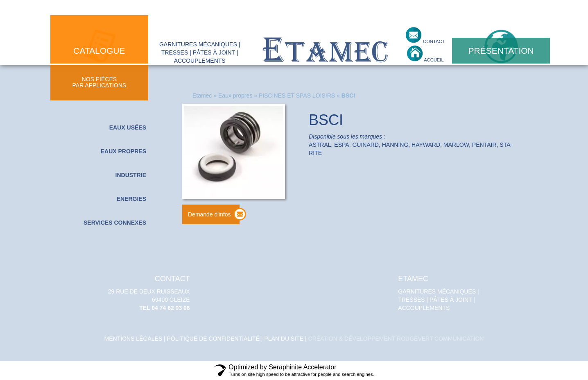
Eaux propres (123, 151)
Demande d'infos (209, 214)
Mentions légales (133, 339)
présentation (501, 51)
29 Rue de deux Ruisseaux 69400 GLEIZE (147, 293)
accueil (433, 60)
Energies (131, 199)
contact (433, 41)
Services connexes (115, 223)
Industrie (131, 175)
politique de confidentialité (213, 339)
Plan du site (284, 339)
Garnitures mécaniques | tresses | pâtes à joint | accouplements (441, 293)
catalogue (99, 51)
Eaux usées (128, 127)
